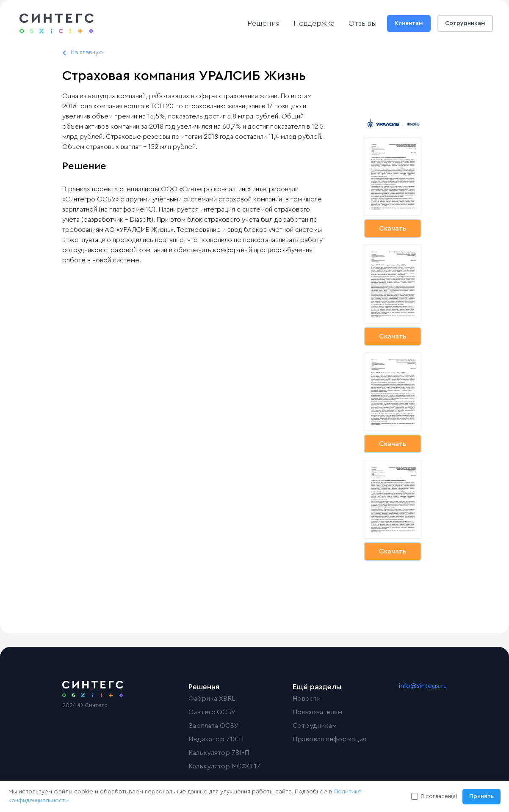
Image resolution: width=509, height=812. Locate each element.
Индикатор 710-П (216, 739)
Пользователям (317, 712)
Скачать (393, 228)
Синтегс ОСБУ (212, 712)
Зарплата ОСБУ (214, 726)
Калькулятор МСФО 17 (224, 766)
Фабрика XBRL (212, 699)
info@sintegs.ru (423, 686)
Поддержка (314, 23)
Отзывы (363, 23)
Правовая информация (329, 739)
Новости (307, 699)
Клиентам (409, 23)
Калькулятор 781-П (219, 753)
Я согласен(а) (439, 796)
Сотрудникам (465, 23)
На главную (87, 52)
